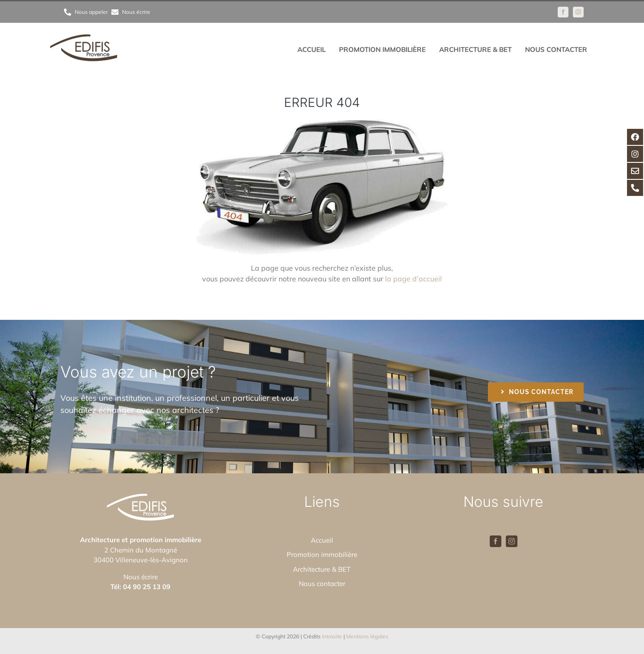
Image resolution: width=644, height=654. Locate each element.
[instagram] (578, 12)
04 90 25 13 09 (147, 587)
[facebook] (563, 12)
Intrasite (332, 636)
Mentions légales (367, 636)
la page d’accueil (413, 279)
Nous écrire (141, 577)
